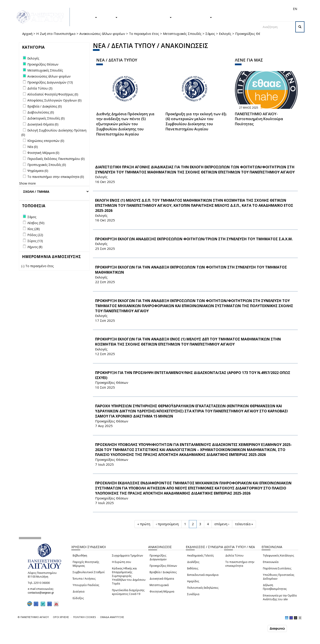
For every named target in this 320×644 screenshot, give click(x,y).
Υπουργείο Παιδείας (86, 585)
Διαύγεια (79, 591)
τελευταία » (244, 524)
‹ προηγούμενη (167, 524)
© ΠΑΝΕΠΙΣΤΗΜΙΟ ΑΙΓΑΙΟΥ (33, 617)
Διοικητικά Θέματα (162, 579)
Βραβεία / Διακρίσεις (163, 572)
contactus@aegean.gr (42, 593)
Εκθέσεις (193, 568)
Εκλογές (225, 34)
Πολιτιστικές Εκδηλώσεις (203, 588)
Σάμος (210, 34)
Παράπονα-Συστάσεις (277, 568)
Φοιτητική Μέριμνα (162, 591)
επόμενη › (222, 524)
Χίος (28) (34, 229)
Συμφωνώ (257, 628)
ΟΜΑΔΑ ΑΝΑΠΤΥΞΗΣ (112, 617)
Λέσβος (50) (36, 223)
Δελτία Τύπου (234, 556)
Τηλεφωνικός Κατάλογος (278, 556)
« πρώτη (144, 524)
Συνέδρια (193, 594)
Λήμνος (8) (35, 247)
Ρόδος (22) (35, 235)
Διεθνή (232, 9)
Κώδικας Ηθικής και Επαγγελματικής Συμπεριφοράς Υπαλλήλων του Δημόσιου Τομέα (129, 576)
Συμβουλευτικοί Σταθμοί (89, 572)
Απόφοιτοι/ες (216, 9)
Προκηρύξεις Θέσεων (163, 566)
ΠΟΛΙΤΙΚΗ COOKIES (84, 617)
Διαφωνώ (277, 629)
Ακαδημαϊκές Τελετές (200, 556)
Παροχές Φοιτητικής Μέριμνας (86, 564)
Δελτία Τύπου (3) (40, 88)
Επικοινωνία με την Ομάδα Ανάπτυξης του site (280, 597)
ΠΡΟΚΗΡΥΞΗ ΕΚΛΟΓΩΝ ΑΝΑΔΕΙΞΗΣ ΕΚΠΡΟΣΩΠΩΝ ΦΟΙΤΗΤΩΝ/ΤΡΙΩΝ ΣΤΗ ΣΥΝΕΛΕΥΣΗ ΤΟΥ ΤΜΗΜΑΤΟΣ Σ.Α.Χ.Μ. (194, 239)
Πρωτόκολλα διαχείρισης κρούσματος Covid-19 (128, 592)
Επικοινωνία (271, 562)
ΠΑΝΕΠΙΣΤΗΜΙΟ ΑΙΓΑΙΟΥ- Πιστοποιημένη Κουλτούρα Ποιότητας (259, 119)
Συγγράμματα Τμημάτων (127, 556)
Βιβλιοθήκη (80, 556)
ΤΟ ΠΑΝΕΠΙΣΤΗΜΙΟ (194, 17)
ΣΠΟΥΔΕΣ (87, 17)
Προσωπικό (248, 9)
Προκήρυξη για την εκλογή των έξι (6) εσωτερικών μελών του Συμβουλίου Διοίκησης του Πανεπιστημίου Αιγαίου (196, 122)
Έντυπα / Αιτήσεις (84, 579)
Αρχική (27, 34)
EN (295, 9)
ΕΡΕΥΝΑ (109, 17)
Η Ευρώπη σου (122, 562)
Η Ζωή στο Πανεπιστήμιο (56, 34)
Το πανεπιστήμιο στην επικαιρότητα (240, 564)
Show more (27, 183)
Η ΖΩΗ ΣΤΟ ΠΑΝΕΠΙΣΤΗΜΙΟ (147, 17)
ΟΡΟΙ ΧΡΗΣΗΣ (61, 617)
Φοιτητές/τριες (194, 9)
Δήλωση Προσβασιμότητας (275, 587)
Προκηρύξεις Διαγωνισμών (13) (50, 82)
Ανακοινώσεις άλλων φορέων (102, 34)
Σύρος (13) (35, 241)
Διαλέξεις (193, 562)
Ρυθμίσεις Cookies (48, 640)
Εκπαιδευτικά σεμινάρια (203, 575)
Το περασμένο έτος (144, 34)
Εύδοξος (78, 598)
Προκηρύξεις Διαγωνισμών (158, 557)
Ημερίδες (193, 581)
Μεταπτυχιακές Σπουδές (182, 34)
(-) (23, 266)
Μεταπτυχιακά (159, 585)
